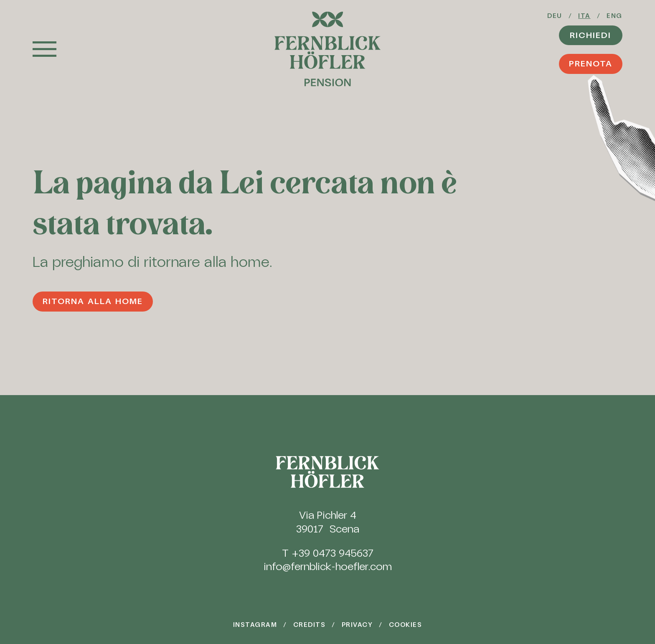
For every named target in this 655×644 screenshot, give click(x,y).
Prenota (591, 63)
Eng (614, 16)
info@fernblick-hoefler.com (328, 567)
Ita (584, 16)
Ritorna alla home (93, 301)
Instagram (255, 625)
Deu (555, 16)
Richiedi (590, 35)
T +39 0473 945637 (328, 553)
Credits (309, 625)
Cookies (405, 625)
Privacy (357, 625)
